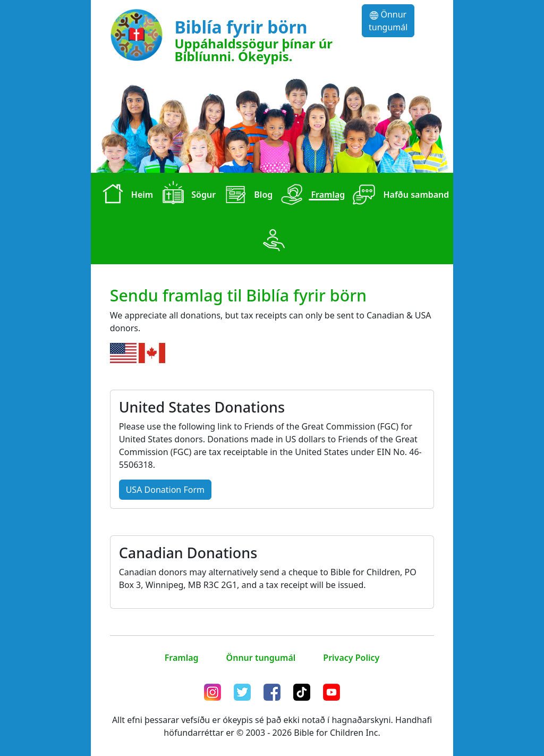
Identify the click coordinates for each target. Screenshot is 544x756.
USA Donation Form (165, 490)
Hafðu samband (399, 196)
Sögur (186, 196)
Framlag (311, 196)
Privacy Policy (351, 658)
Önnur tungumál (388, 21)
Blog (246, 196)
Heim (125, 196)
